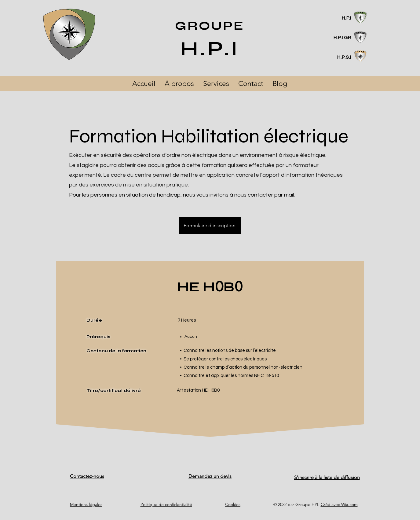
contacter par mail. (271, 195)
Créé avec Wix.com (339, 504)
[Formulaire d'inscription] (210, 225)
